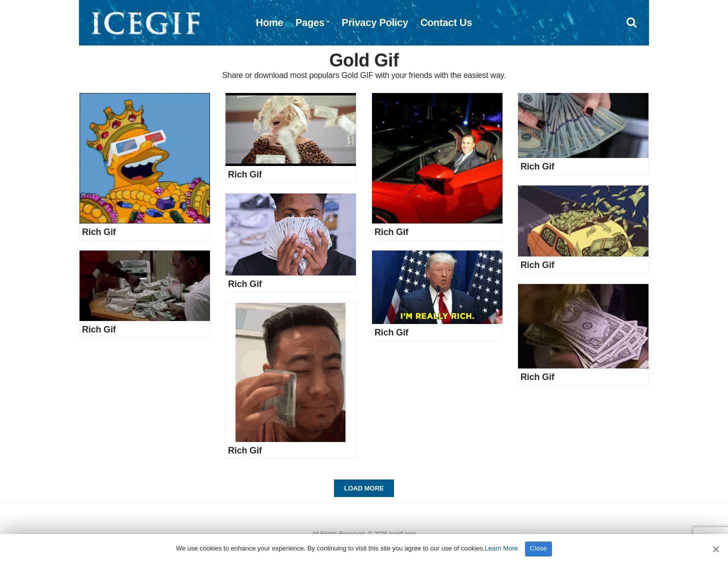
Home (270, 22)
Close (539, 548)
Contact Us (446, 22)
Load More (364, 488)
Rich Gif (99, 232)
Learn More (501, 548)
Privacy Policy (375, 22)
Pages (310, 22)
